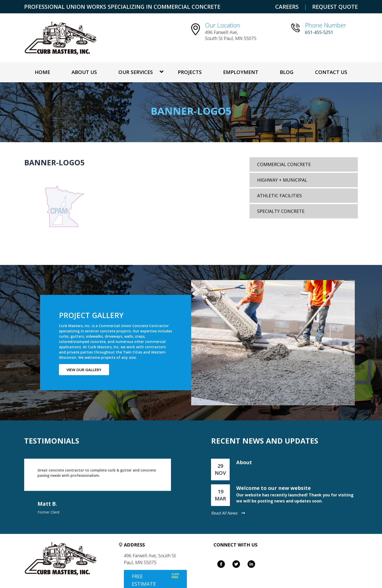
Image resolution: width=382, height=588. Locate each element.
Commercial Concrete (284, 164)
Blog (287, 72)
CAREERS (287, 7)
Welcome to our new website (273, 488)
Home (42, 72)
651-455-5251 (319, 32)
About (244, 462)
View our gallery (84, 370)
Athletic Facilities (280, 195)
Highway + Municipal (282, 180)
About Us (84, 72)
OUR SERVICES (136, 72)
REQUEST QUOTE (335, 7)
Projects (190, 72)
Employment (241, 72)
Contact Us (331, 72)
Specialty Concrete (281, 211)
